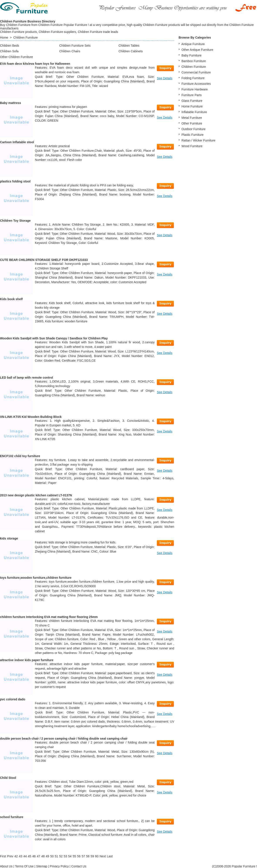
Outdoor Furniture (194, 129)
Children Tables (129, 46)
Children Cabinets (131, 51)
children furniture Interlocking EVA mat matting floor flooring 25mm (49, 617)
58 (88, 856)
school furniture (12, 817)
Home (4, 37)
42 (16, 856)
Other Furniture (192, 123)
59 (92, 856)
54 (70, 856)
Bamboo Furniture (194, 61)
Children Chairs (70, 51)
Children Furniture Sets (75, 46)
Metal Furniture (192, 118)
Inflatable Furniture (194, 112)
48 (43, 856)
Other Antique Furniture (197, 50)
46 (34, 856)
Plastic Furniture (192, 135)
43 (21, 856)
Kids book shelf (11, 299)
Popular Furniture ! (244, 866)
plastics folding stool (15, 181)
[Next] (103, 856)
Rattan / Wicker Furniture (198, 140)
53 (65, 856)
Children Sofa (9, 51)
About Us (6, 866)
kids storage (9, 538)
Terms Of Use (24, 866)
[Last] (110, 856)
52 (61, 856)
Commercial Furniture (196, 72)
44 (25, 856)
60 (97, 856)
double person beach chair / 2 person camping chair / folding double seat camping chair (64, 739)
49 (47, 856)
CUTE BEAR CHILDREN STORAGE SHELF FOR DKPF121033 (44, 260)
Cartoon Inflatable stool (17, 142)
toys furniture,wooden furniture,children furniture (36, 578)
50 (52, 856)
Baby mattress (11, 103)
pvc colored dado (13, 699)
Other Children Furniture (16, 57)
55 (74, 856)
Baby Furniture (191, 55)
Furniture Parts (192, 95)
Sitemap (42, 866)
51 (56, 856)
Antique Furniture (193, 44)
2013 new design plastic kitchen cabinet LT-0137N (36, 495)
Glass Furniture (192, 101)
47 (39, 856)
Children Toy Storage (15, 221)
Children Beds (10, 46)
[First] (3, 856)
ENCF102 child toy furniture (20, 456)
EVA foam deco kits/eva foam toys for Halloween (35, 64)
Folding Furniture (193, 78)
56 (79, 856)
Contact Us (79, 866)
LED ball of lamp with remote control (26, 378)
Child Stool (8, 778)
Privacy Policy (59, 866)
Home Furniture (192, 106)
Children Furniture (25, 37)
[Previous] (10, 856)
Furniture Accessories (196, 84)
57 (83, 856)
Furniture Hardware (195, 89)
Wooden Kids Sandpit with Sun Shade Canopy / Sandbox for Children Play (54, 338)
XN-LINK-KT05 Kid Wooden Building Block (31, 417)
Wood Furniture (192, 146)
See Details (165, 78)
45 (30, 856)
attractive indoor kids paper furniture (27, 660)
